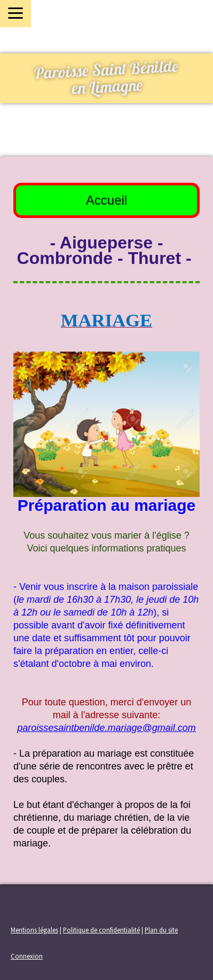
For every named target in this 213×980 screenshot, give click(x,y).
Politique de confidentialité (101, 930)
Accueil (106, 200)
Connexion (27, 956)
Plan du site (161, 930)
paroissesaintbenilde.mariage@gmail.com (106, 728)
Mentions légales (34, 930)
